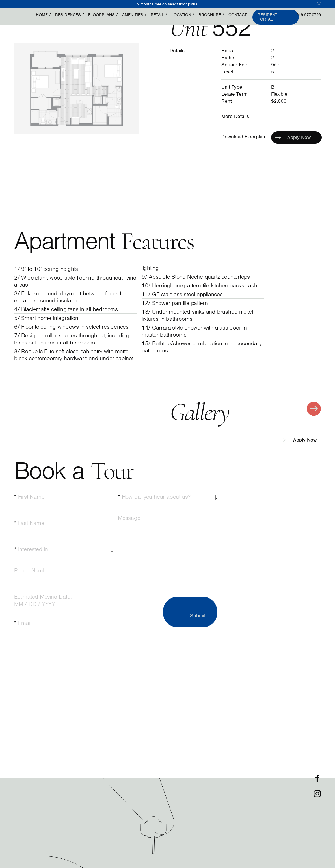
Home (42, 15)
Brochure (210, 15)
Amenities (133, 15)
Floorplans (101, 15)
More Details (235, 116)
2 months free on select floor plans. (168, 4)
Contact (238, 15)
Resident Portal (267, 17)
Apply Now (298, 440)
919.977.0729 (309, 15)
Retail (157, 15)
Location (181, 15)
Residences (68, 15)
